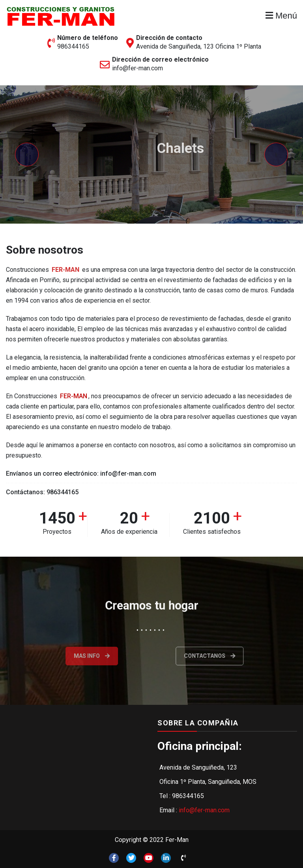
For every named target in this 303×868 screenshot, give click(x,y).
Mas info (76, 656)
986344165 (73, 46)
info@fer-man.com (137, 68)
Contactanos (230, 656)
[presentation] (27, 154)
